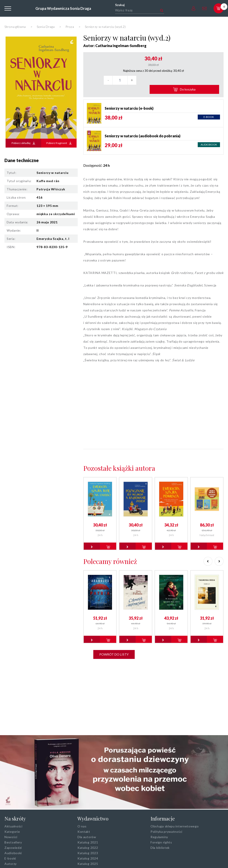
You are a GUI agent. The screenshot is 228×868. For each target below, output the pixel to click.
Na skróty (15, 819)
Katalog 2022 (88, 848)
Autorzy (11, 864)
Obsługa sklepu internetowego (175, 826)
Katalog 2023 (88, 853)
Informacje (163, 819)
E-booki (10, 858)
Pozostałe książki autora (119, 459)
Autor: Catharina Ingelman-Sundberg (115, 46)
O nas (82, 826)
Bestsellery (13, 842)
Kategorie (12, 832)
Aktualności (13, 826)
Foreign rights (161, 842)
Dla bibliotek (160, 848)
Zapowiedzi (13, 848)
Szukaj (120, 5)
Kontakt (84, 832)
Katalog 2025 (88, 864)
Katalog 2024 (88, 858)
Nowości (11, 837)
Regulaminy (159, 837)
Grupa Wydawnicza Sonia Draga (63, 8)
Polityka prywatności (166, 832)
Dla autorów (87, 837)
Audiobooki (13, 853)
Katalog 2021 (88, 842)
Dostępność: (97, 156)
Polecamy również (110, 552)
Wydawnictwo (93, 819)
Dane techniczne (22, 160)
